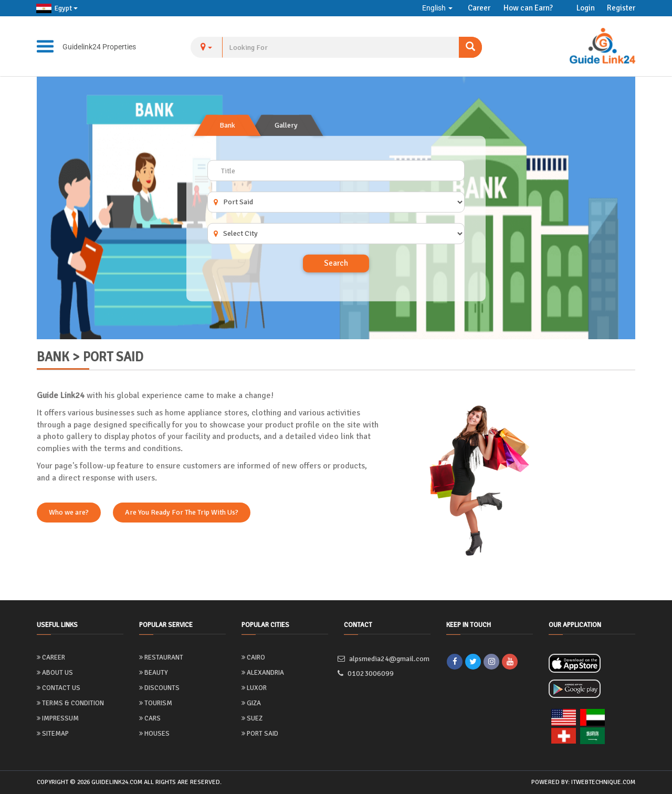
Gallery (286, 125)
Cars (150, 718)
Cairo (253, 657)
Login (586, 8)
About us (55, 673)
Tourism (156, 703)
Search (336, 263)
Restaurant (161, 657)
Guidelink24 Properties (99, 47)
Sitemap (53, 734)
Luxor (254, 688)
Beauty (154, 673)
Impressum (58, 718)
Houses (154, 734)
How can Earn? (528, 8)
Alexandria (263, 673)
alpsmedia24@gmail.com (387, 659)
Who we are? (69, 512)
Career (479, 8)
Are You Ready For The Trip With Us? (182, 512)
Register (621, 8)
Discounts (159, 688)
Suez (252, 718)
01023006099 (369, 673)
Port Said (260, 734)
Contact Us (59, 688)
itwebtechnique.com (603, 782)
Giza (251, 703)
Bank (227, 125)
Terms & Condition (70, 703)
